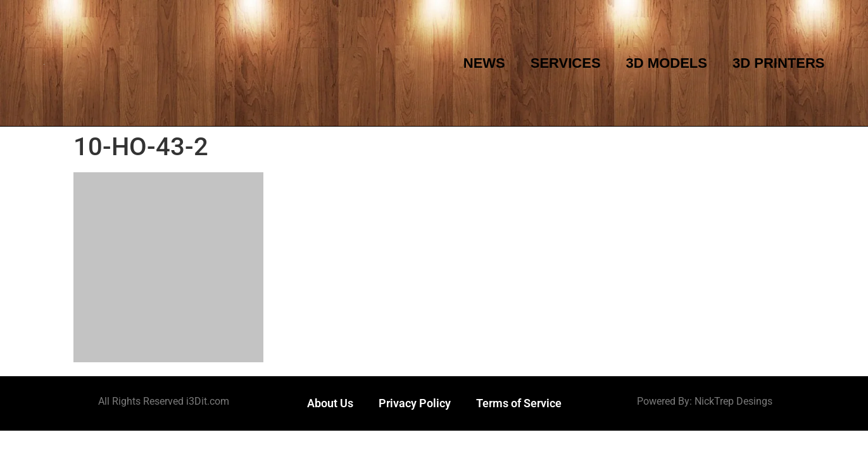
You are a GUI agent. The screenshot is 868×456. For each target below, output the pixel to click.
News (484, 63)
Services (566, 63)
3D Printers (778, 63)
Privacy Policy (415, 403)
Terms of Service (519, 403)
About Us (330, 403)
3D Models (667, 63)
